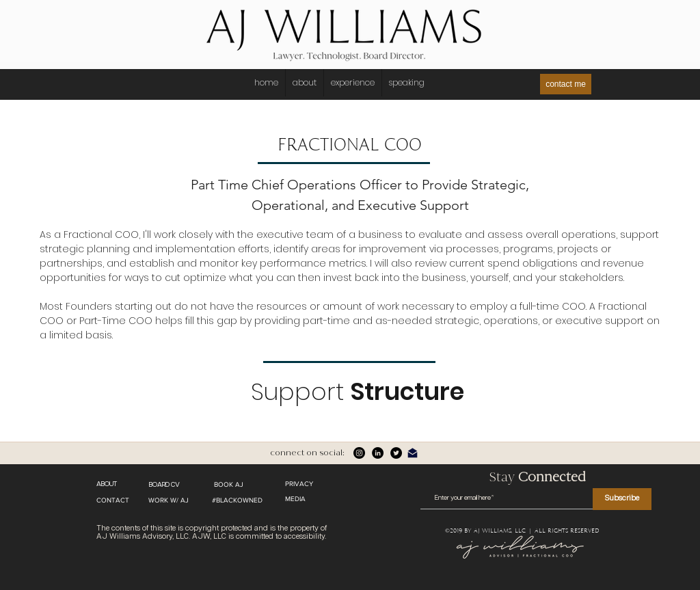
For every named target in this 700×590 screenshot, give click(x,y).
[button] (406, 83)
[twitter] (396, 453)
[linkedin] (378, 453)
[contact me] (566, 84)
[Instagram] (359, 453)
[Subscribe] (622, 499)
